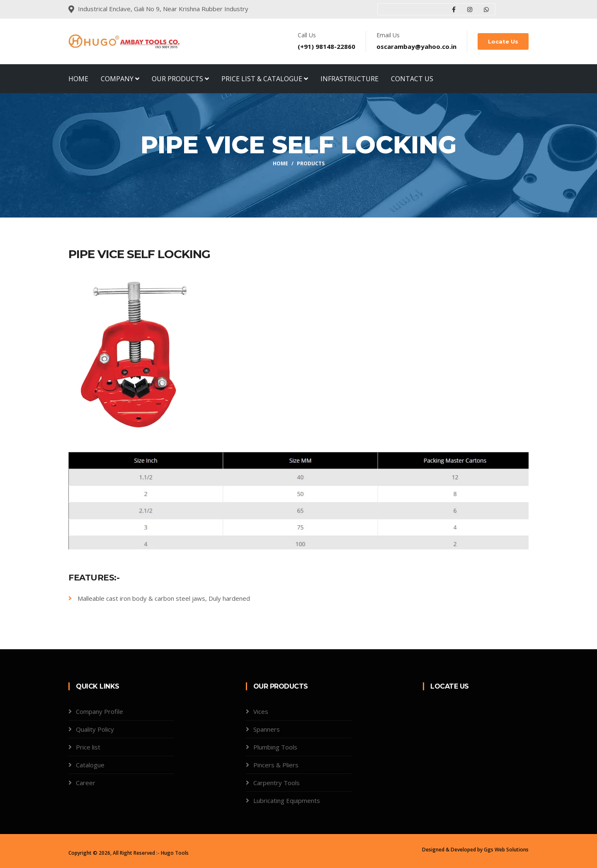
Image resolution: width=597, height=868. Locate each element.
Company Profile (99, 711)
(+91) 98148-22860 (326, 46)
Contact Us (412, 79)
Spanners (267, 729)
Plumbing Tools (275, 747)
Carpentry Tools (277, 783)
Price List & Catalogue (265, 79)
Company (120, 79)
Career (86, 783)
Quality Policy (95, 729)
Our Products (180, 79)
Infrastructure (349, 79)
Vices (261, 711)
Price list (88, 747)
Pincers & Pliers (276, 765)
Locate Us (503, 41)
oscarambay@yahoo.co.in (416, 46)
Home (78, 79)
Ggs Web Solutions (506, 850)
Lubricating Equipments (287, 800)
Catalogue (90, 765)
